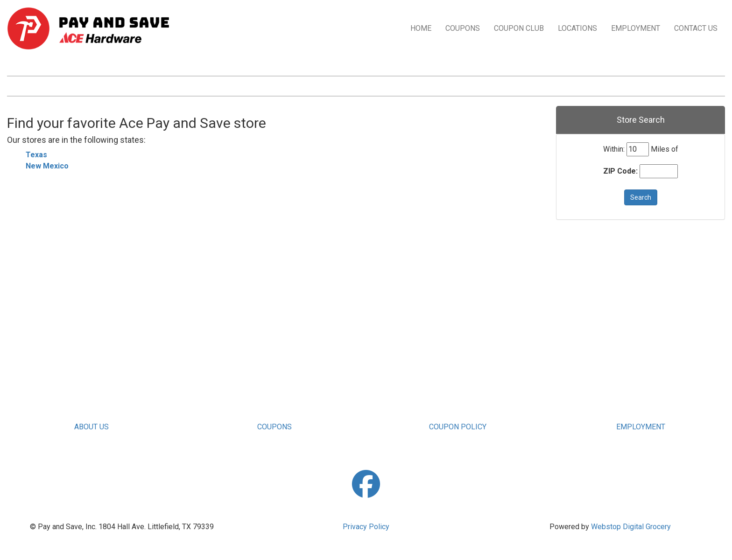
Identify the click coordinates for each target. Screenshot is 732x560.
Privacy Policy (366, 527)
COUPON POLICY (458, 427)
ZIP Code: (620, 171)
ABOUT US (91, 427)
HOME (421, 28)
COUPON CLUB (519, 28)
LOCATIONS (577, 28)
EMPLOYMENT (636, 28)
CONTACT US (696, 28)
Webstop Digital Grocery (631, 527)
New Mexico (47, 166)
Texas (36, 155)
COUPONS (463, 28)
